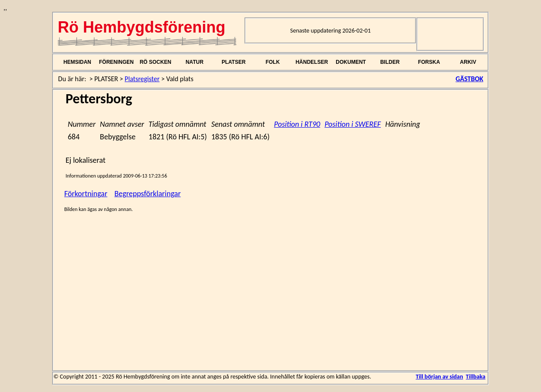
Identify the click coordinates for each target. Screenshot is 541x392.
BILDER (390, 62)
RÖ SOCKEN (156, 62)
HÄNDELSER (312, 62)
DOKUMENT (351, 62)
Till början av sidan (439, 377)
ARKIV (468, 62)
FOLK (273, 62)
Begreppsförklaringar (148, 194)
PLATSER (233, 62)
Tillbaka (476, 377)
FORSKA (429, 62)
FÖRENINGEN (116, 62)
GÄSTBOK (469, 79)
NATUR (194, 62)
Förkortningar (86, 194)
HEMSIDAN (77, 62)
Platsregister (142, 79)
